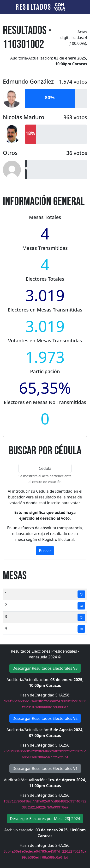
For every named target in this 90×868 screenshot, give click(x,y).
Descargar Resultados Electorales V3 (45, 668)
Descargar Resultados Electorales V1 (45, 769)
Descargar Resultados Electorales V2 (45, 718)
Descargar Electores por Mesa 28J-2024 (45, 819)
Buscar (45, 551)
